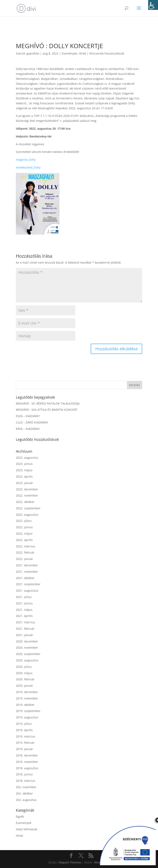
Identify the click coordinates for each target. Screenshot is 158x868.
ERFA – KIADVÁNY (28, 429)
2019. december (27, 692)
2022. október (25, 502)
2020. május (24, 673)
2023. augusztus (27, 458)
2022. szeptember (28, 508)
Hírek (82, 53)
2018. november (27, 762)
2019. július (24, 724)
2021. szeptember (28, 584)
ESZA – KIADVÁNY (28, 416)
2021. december (27, 565)
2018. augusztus (27, 768)
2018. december (27, 755)
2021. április (24, 616)
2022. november (27, 495)
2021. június (24, 603)
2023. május (24, 470)
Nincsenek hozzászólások (107, 53)
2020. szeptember (28, 654)
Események (69, 53)
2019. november (27, 698)
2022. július (24, 521)
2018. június (24, 774)
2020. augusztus (27, 660)
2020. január (24, 686)
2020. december (27, 641)
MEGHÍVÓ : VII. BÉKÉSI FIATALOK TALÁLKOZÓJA (48, 403)
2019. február (25, 743)
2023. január (24, 483)
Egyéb (20, 816)
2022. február (25, 552)
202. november (26, 787)
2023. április (24, 476)
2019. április (24, 730)
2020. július (24, 667)
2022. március (26, 546)
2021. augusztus (27, 590)
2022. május (24, 533)
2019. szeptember (28, 711)
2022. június (24, 527)
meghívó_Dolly (26, 160)
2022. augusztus (27, 515)
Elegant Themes (70, 862)
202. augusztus (26, 800)
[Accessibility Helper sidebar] (153, 5)
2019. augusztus (27, 717)
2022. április (24, 540)
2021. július (24, 597)
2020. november (27, 648)
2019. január (24, 749)
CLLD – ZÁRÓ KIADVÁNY (32, 422)
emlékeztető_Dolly (28, 167)
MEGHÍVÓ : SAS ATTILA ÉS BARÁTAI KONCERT (47, 410)
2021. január (24, 635)
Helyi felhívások (27, 829)
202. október (24, 793)
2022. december (27, 489)
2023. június (24, 464)
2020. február (25, 679)
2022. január (24, 559)
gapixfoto (33, 53)
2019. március (26, 736)
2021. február (25, 629)
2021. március (26, 622)
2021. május (24, 610)
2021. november (27, 572)
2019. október (25, 705)
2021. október (25, 578)
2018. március (26, 781)
